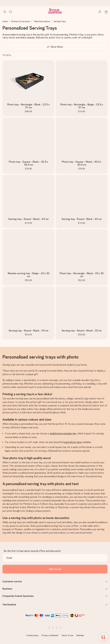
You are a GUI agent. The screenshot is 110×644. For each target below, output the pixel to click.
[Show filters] (55, 47)
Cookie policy (32, 635)
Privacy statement (50, 635)
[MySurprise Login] (98, 12)
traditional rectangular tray (63, 433)
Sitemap (80, 635)
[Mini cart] (104, 12)
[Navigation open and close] (5, 12)
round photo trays (72, 442)
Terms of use (67, 635)
